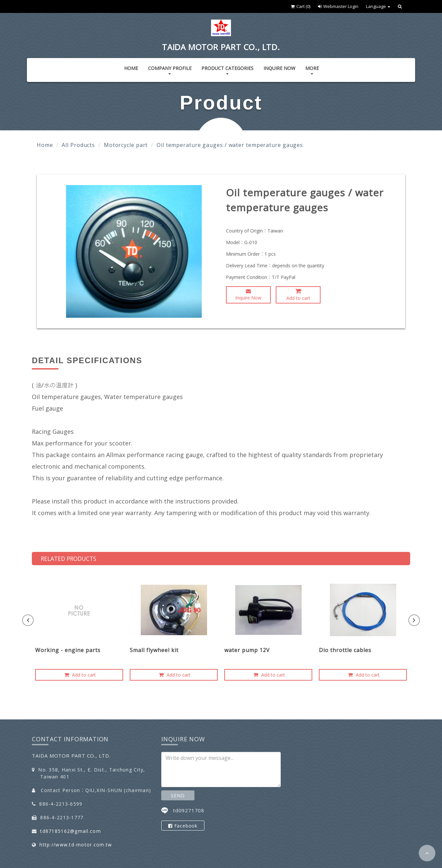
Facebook (183, 826)
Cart (300, 6)
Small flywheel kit (154, 650)
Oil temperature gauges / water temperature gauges (230, 145)
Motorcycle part (126, 145)
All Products (78, 145)
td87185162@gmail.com (71, 831)
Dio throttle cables (345, 650)
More (312, 70)
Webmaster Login (338, 6)
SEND (178, 796)
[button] (427, 853)
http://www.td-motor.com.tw (76, 845)
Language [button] (378, 6)
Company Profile (170, 70)
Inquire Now (279, 68)
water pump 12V (247, 650)
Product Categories (227, 70)
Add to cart (298, 295)
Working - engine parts (68, 650)
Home (131, 68)
